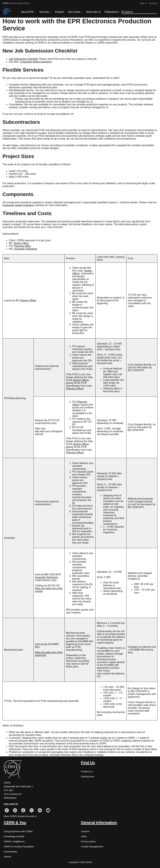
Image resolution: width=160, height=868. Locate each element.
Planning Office (22, 246)
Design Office (21, 243)
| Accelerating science (16, 3)
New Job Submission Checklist (40, 51)
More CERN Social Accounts (20, 816)
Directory (153, 3)
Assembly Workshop (26, 249)
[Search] (140, 12)
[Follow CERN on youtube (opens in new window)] (48, 810)
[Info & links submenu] (82, 12)
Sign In (143, 3)
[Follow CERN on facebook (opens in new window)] (7, 810)
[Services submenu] (51, 12)
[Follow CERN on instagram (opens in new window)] (15, 810)
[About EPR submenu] (35, 12)
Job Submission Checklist (23, 59)
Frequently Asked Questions (36, 62)
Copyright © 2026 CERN (80, 862)
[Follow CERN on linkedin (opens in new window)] (40, 810)
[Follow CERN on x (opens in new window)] (32, 810)
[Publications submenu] (119, 12)
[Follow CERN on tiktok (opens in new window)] (23, 810)
